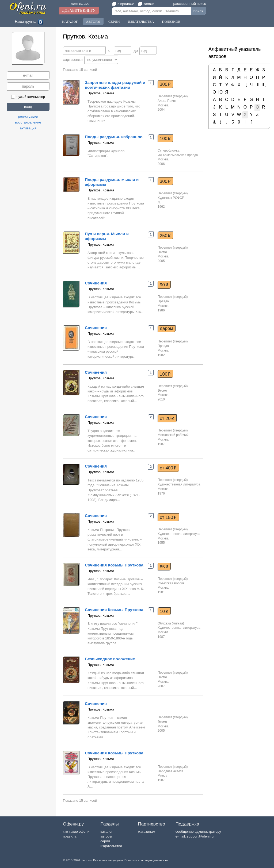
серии (105, 841)
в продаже (123, 4)
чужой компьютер (28, 97)
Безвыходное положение (110, 659)
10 (164, 611)
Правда (163, 301)
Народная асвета (170, 771)
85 (164, 567)
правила (70, 836)
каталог (106, 832)
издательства (111, 846)
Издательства (141, 22)
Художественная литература (179, 484)
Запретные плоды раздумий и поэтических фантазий (115, 85)
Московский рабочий (173, 435)
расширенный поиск (190, 4)
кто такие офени (76, 832)
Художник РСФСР (171, 198)
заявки (146, 4)
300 (165, 84)
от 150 (168, 517)
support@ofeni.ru (200, 836)
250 (165, 236)
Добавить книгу (79, 11)
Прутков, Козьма (101, 93)
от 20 (167, 418)
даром (166, 328)
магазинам (146, 832)
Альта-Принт (167, 101)
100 (165, 138)
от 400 (168, 468)
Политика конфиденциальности (146, 860)
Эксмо (162, 252)
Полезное (171, 22)
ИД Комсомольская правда (178, 155)
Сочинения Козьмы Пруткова (114, 565)
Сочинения (96, 283)
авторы (106, 836)
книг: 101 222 (80, 4)
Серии (114, 22)
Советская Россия (171, 583)
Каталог (70, 22)
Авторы (93, 22)
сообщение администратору (198, 832)
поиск (198, 11)
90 (164, 285)
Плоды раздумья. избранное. (114, 137)
